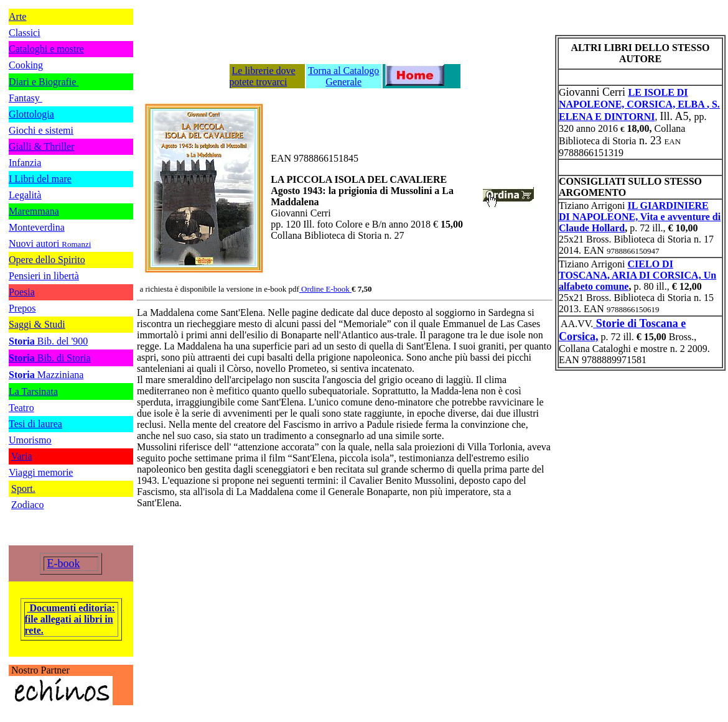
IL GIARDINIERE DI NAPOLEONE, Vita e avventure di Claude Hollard (640, 217)
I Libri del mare (40, 179)
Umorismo (30, 440)
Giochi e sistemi (41, 130)
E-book (64, 563)
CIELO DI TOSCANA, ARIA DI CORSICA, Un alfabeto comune (637, 275)
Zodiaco (27, 505)
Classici (25, 33)
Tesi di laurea (35, 424)
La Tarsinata (33, 391)
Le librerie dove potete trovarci (263, 76)
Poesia (22, 292)
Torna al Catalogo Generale (343, 76)
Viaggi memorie (41, 472)
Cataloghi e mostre (46, 49)
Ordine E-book (326, 289)
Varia (22, 456)
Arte (17, 16)
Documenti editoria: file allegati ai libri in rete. (70, 619)
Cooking (26, 65)
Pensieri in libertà (44, 276)
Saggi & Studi (37, 324)
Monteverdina (37, 227)
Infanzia (25, 163)
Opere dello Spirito (47, 260)
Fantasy (26, 98)
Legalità (25, 195)
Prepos (22, 308)
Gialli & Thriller (41, 146)
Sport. (23, 488)
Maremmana (34, 211)
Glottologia (31, 114)
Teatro (21, 408)
